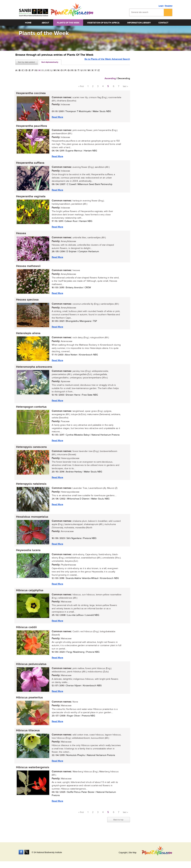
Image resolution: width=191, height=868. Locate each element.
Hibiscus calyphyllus (29, 596)
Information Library (139, 23)
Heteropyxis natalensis (31, 488)
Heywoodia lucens (28, 555)
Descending (124, 78)
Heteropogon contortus (31, 410)
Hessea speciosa (27, 302)
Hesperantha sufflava (30, 164)
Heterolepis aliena (28, 336)
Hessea (20, 235)
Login (161, 6)
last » (125, 86)
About (45, 23)
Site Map (132, 853)
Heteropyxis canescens (31, 451)
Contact (163, 23)
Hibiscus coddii (26, 633)
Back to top (118, 827)
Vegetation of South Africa (103, 23)
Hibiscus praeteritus (29, 704)
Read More (57, 117)
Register (169, 6)
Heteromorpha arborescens (33, 370)
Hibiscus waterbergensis (32, 774)
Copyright (123, 853)
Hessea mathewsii (28, 268)
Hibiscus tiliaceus (27, 737)
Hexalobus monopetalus (32, 521)
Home (28, 23)
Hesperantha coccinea (30, 93)
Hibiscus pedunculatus (31, 670)
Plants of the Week (68, 23)
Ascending (110, 78)
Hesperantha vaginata (30, 198)
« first (81, 86)
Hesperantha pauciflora (31, 127)
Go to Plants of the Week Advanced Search (107, 62)
